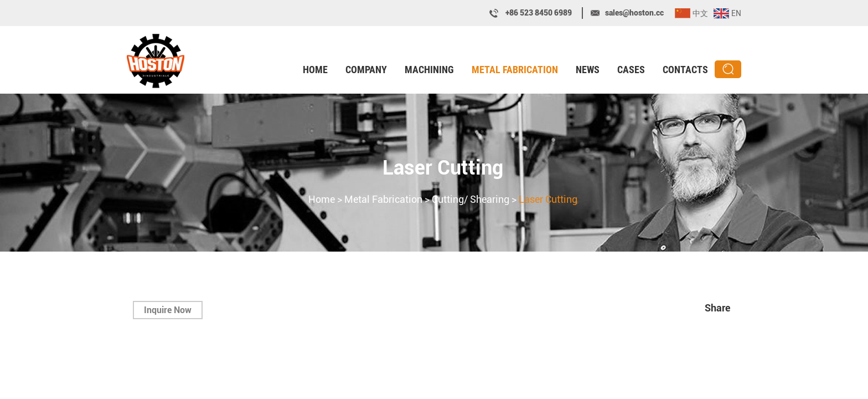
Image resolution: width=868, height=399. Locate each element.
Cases (631, 70)
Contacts (685, 70)
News (588, 70)
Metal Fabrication (515, 70)
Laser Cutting (443, 168)
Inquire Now (168, 310)
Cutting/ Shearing (471, 199)
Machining (429, 70)
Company (366, 70)
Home (315, 70)
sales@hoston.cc (634, 13)
